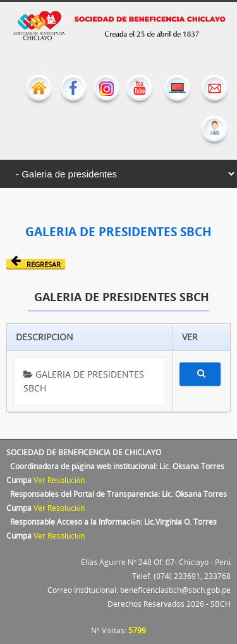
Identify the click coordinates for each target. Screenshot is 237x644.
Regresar (36, 264)
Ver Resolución (59, 480)
